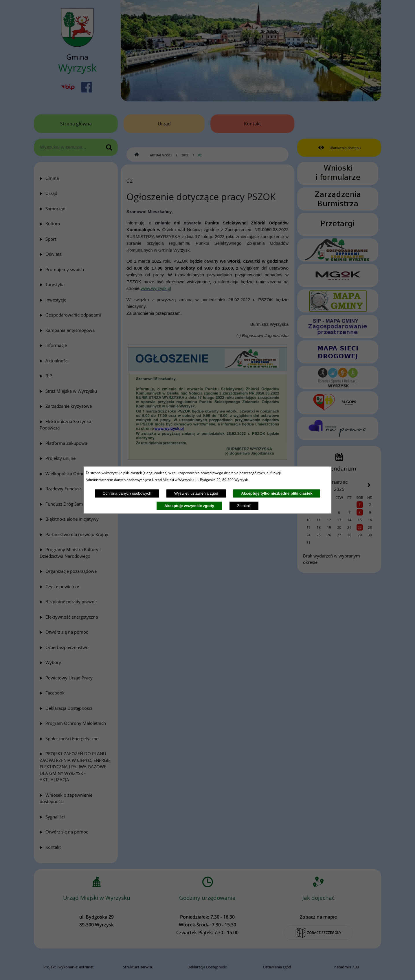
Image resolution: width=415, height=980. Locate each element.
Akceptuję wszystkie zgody (189, 506)
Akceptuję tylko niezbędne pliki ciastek (277, 493)
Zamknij (244, 506)
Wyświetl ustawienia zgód (196, 493)
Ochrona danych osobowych (127, 493)
